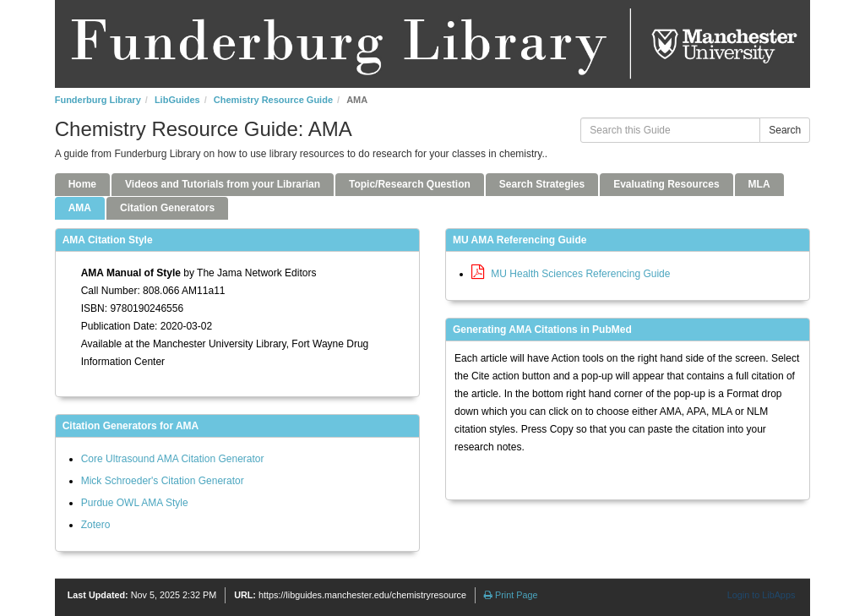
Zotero (96, 525)
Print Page (511, 595)
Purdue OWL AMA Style (135, 503)
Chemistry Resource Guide (273, 100)
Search (785, 130)
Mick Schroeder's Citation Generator (163, 481)
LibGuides (177, 100)
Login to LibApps (761, 595)
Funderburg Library (98, 100)
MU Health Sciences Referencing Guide (571, 274)
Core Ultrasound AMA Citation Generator (173, 459)
